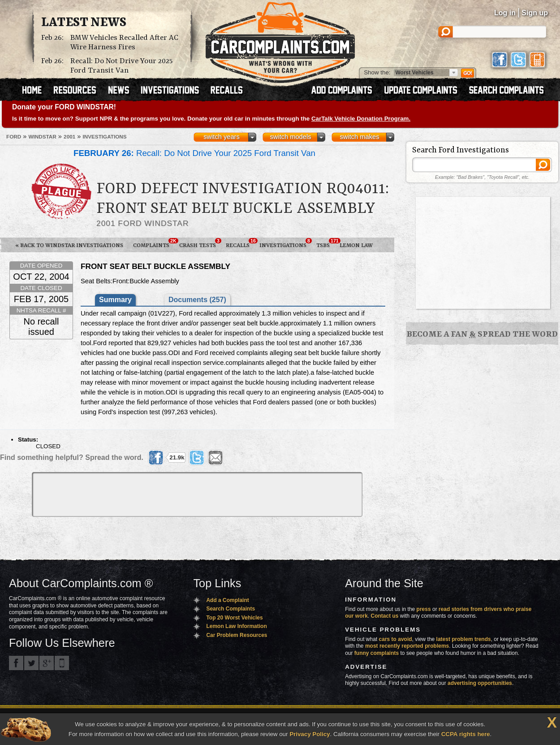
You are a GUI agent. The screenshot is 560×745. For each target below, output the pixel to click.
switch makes (360, 137)
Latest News (84, 23)
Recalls (240, 243)
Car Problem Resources (237, 635)
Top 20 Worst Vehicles (234, 618)
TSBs (325, 243)
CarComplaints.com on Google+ (47, 663)
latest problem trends (464, 639)
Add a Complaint (227, 600)
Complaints (154, 243)
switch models (290, 137)
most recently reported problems (407, 646)
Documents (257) (197, 300)
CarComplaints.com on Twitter (31, 663)
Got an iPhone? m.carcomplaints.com (62, 663)
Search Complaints (230, 609)
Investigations (285, 243)
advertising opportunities (480, 683)
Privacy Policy (310, 734)
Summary (115, 300)
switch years (222, 137)
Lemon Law (356, 245)
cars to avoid (396, 639)
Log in (505, 13)
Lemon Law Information (236, 626)
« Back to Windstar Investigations (69, 245)
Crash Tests (200, 243)
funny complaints (377, 653)
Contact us (385, 616)
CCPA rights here (466, 734)
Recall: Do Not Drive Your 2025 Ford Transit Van (121, 66)
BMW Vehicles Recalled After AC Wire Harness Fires (124, 43)
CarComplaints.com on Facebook (16, 663)
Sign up (535, 13)
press (424, 609)
